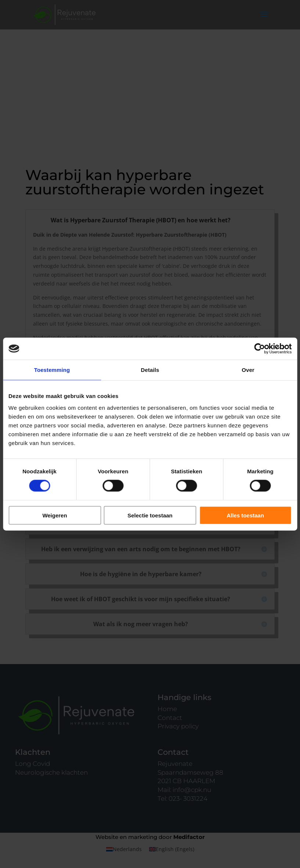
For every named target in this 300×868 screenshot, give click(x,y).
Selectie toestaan (150, 515)
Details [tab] (150, 370)
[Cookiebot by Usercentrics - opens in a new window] (259, 349)
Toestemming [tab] (52, 370)
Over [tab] (248, 370)
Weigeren (55, 515)
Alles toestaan (245, 515)
